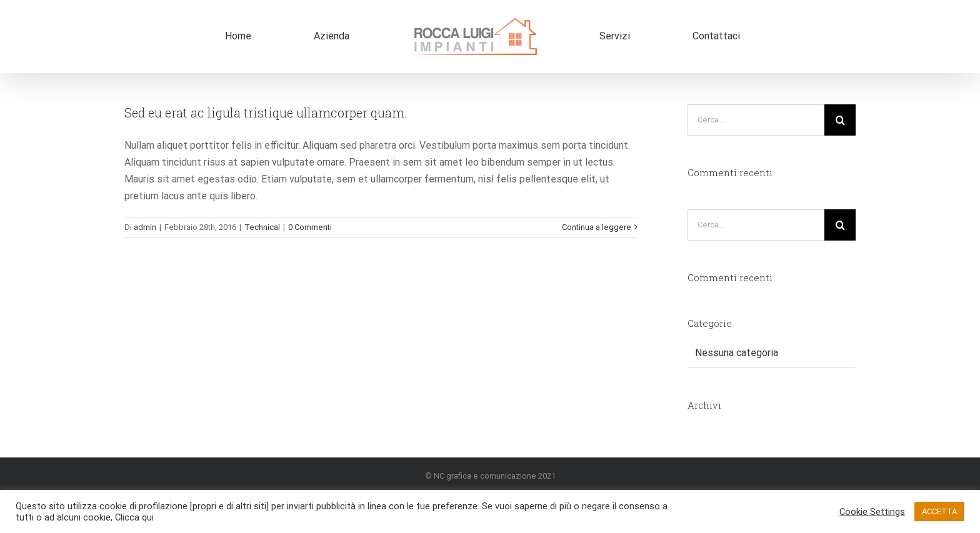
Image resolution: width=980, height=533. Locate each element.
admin (145, 227)
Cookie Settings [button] (872, 512)
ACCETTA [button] (939, 511)
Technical (262, 227)
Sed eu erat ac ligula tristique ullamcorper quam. (266, 112)
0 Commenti (310, 227)
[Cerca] (840, 120)
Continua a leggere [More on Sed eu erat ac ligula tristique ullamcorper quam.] (597, 227)
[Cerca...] (756, 120)
